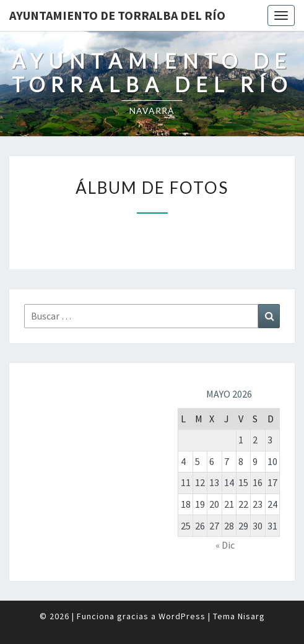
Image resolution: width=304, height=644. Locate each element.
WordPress (182, 616)
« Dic (225, 545)
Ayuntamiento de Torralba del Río (117, 15)
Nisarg (251, 616)
